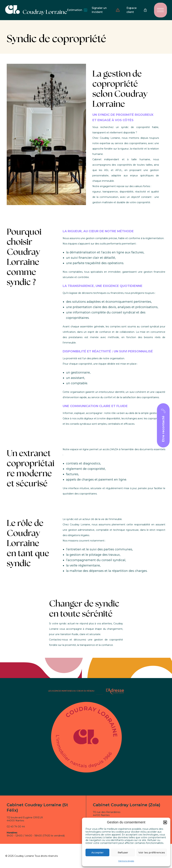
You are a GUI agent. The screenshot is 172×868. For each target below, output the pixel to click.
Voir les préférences (152, 852)
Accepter (98, 852)
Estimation (76, 10)
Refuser (123, 852)
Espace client (137, 10)
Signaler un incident (106, 10)
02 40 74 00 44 (16, 827)
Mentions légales (126, 861)
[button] (165, 822)
